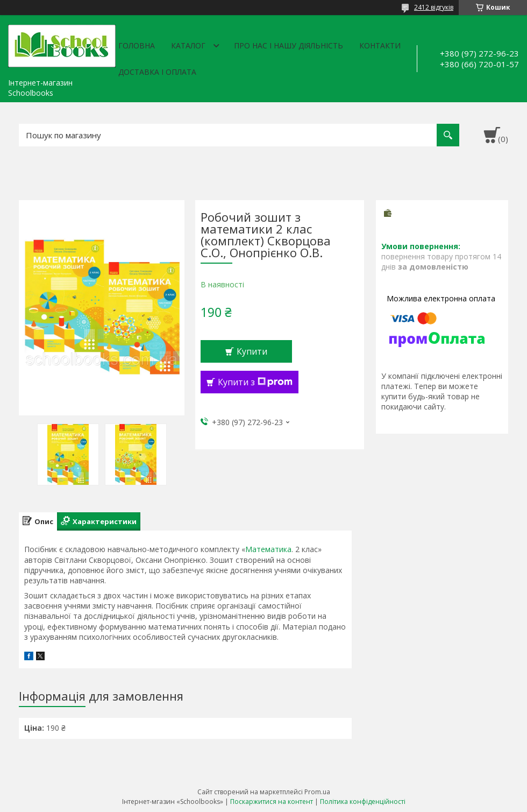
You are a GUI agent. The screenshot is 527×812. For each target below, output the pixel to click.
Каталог (188, 45)
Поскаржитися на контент (272, 802)
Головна (137, 45)
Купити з (255, 382)
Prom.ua (317, 792)
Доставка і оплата (157, 72)
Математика (268, 549)
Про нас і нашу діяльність (289, 45)
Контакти (380, 45)
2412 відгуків (434, 7)
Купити (252, 351)
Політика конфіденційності (363, 802)
